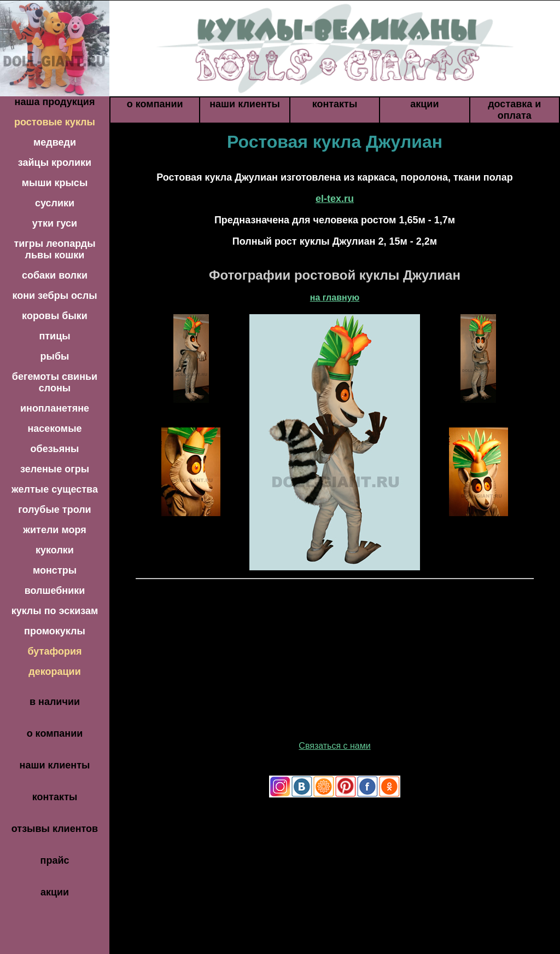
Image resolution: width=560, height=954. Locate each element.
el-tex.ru (335, 199)
